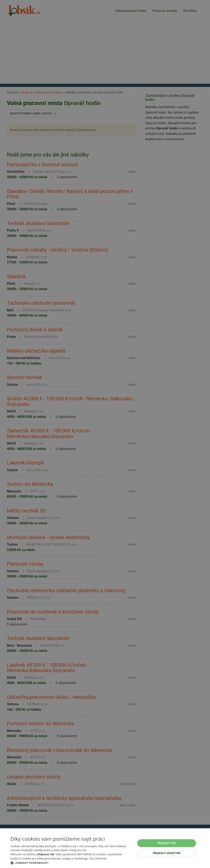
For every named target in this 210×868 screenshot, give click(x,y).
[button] (71, 863)
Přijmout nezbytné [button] (167, 853)
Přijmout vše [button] (167, 843)
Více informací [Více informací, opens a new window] (98, 859)
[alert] (105, 434)
